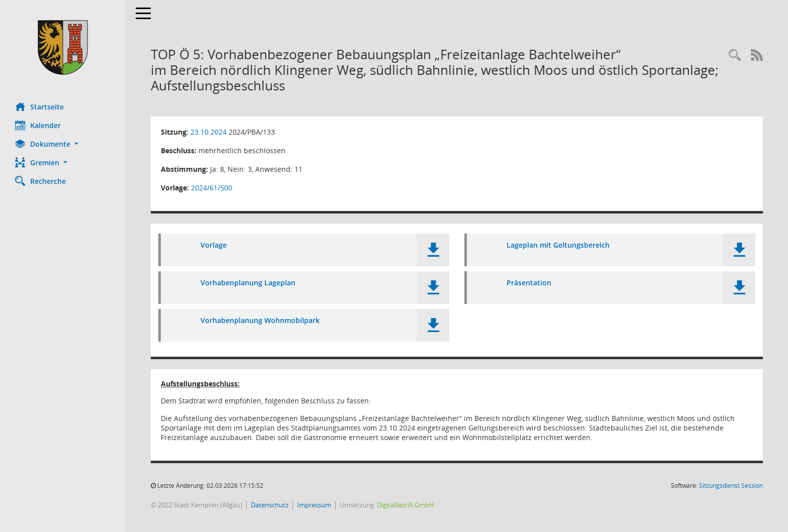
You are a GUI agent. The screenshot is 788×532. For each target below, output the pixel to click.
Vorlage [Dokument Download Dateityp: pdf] (214, 245)
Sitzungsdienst (731, 486)
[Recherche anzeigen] (735, 56)
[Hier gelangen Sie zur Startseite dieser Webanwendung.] (63, 47)
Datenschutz (270, 505)
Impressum (314, 505)
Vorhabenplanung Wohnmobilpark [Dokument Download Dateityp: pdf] (260, 320)
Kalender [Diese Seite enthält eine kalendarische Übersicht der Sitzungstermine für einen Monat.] (38, 125)
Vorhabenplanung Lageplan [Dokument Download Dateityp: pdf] (248, 283)
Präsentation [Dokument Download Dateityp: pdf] (529, 283)
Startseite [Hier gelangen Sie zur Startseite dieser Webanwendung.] (39, 107)
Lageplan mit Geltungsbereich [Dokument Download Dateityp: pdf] (558, 245)
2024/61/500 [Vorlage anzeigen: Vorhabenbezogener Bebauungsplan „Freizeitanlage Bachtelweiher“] (212, 188)
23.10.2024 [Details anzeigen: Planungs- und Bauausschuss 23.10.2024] (209, 132)
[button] (63, 144)
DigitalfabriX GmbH (406, 505)
